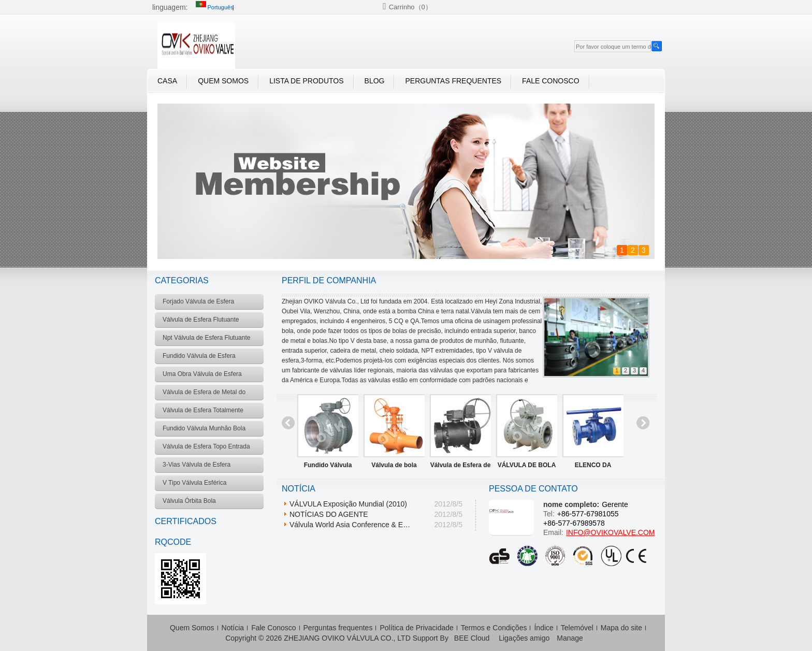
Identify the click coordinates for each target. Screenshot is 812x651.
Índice (543, 628)
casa (167, 81)
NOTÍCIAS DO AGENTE (329, 514)
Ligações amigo (524, 638)
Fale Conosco (550, 81)
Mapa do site (621, 628)
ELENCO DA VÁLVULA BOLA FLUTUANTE (593, 467)
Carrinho (410, 7)
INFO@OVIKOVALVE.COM (611, 532)
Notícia (233, 628)
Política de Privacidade (416, 628)
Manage (570, 638)
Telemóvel (577, 628)
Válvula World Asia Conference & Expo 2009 (352, 525)
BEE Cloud (472, 638)
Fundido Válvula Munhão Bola (328, 467)
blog (375, 81)
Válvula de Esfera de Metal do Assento (461, 467)
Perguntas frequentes (453, 81)
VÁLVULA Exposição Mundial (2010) (348, 504)
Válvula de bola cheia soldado (394, 467)
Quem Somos (223, 81)
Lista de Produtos (306, 81)
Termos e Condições (494, 628)
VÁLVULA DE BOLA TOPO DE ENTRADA (527, 467)
